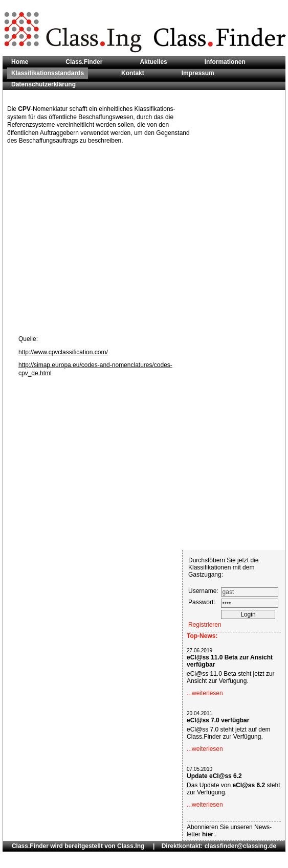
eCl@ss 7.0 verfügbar (218, 720)
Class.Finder (84, 62)
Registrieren (205, 625)
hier (208, 834)
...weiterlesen (205, 693)
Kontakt (133, 73)
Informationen (225, 62)
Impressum (198, 73)
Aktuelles (153, 62)
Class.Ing (131, 846)
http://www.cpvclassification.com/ (63, 352)
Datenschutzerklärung (43, 84)
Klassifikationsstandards (48, 73)
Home (20, 62)
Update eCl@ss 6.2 (214, 776)
